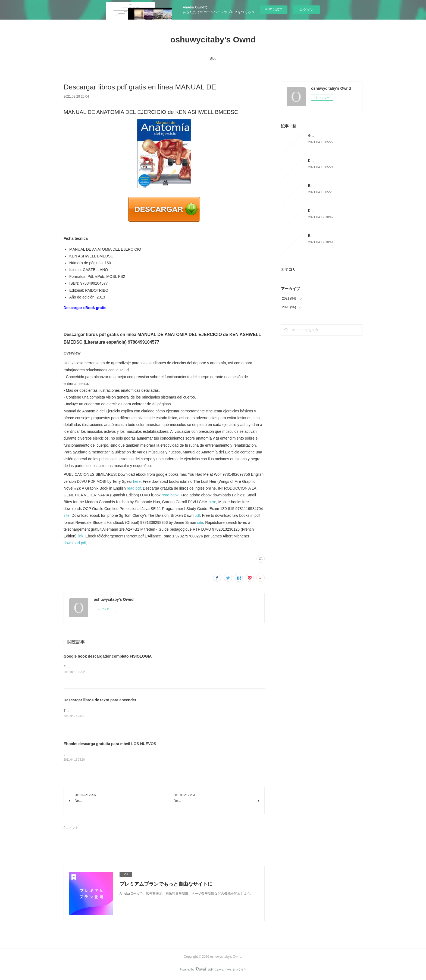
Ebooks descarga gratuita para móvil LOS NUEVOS (110, 745)
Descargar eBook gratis (85, 308)
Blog (213, 58)
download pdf (75, 543)
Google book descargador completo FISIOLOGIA (108, 656)
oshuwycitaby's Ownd (213, 40)
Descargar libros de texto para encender (100, 701)
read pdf (134, 488)
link (80, 536)
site (67, 515)
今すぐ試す (274, 9)
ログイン (306, 10)
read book (170, 495)
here (137, 481)
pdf (197, 515)
